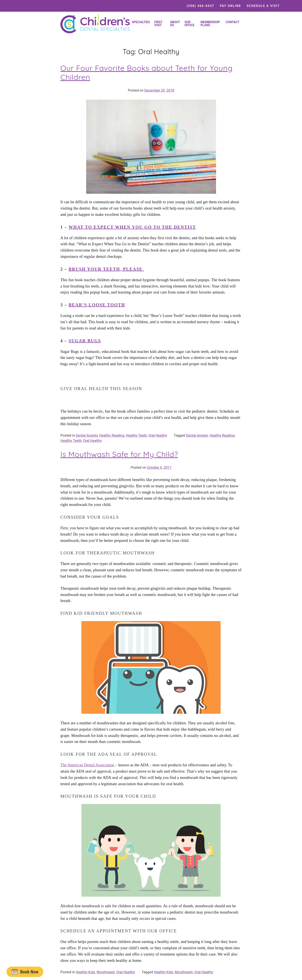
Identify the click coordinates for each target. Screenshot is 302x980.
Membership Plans (210, 24)
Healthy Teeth (136, 435)
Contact (233, 22)
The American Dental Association (87, 765)
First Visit (158, 24)
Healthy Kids (85, 972)
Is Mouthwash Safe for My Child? (119, 454)
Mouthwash (106, 972)
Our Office (189, 24)
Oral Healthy (158, 435)
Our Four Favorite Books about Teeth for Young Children (146, 73)
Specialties (141, 22)
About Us (175, 24)
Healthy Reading (112, 435)
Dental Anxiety (87, 435)
